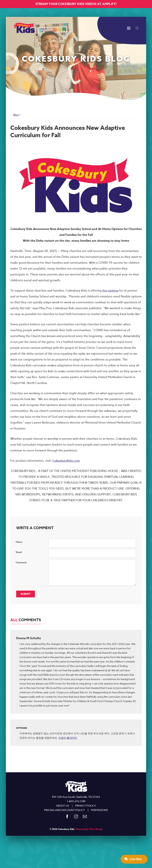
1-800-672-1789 (76, 801)
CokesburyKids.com (66, 461)
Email (19, 552)
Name (19, 542)
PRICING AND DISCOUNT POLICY (64, 810)
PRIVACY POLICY (86, 806)
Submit (26, 594)
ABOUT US (62, 806)
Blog (16, 115)
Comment (21, 562)
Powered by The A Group (89, 829)
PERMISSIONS (99, 810)
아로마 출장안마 (68, 738)
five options (110, 291)
